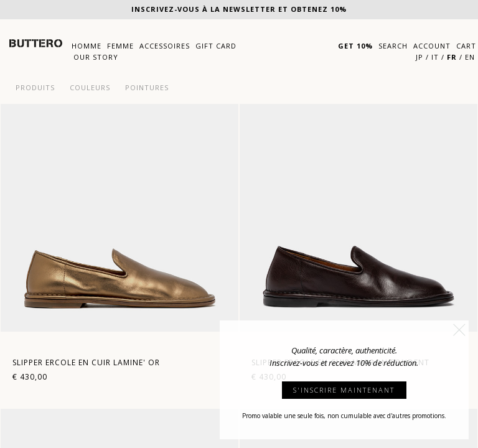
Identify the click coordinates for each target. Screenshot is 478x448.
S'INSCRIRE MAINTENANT (344, 390)
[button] (459, 330)
